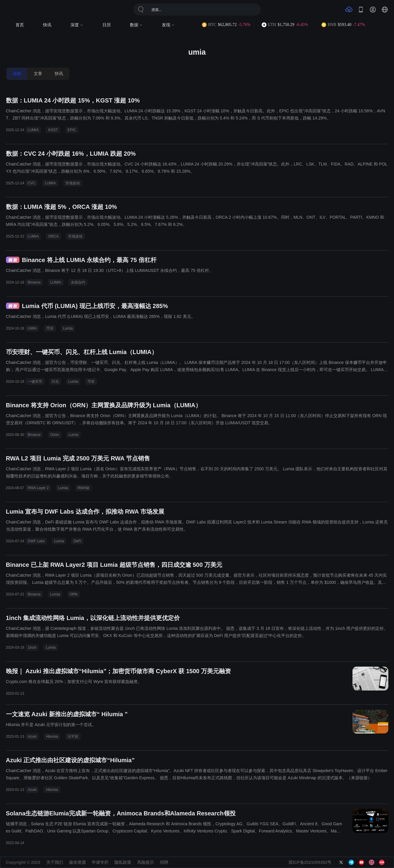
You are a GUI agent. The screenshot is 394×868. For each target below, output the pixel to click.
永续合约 (78, 282)
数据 (136, 25)
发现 (168, 25)
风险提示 (145, 862)
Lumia (68, 328)
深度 (77, 25)
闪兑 (55, 382)
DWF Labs (36, 541)
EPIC (72, 130)
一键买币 (35, 382)
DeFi (77, 541)
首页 (20, 25)
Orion (55, 435)
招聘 (164, 862)
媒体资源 (77, 862)
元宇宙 (73, 737)
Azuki (32, 737)
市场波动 (73, 183)
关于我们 (55, 862)
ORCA (53, 236)
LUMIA (33, 130)
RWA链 (83, 488)
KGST (53, 130)
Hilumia (52, 737)
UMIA (32, 328)
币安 (50, 328)
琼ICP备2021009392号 (310, 862)
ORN (74, 594)
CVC (32, 183)
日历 (107, 25)
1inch (32, 647)
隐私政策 (123, 862)
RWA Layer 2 (38, 488)
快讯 (47, 25)
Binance (34, 282)
